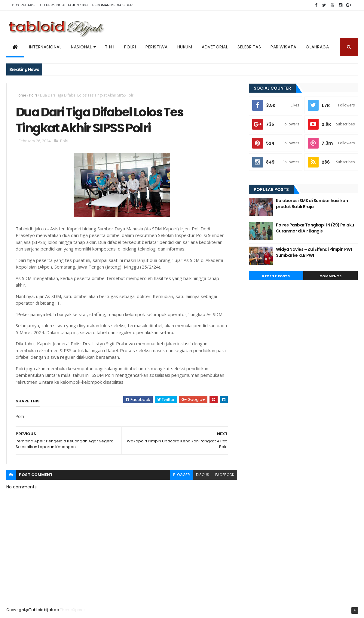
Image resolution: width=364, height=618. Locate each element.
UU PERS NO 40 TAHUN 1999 (64, 5)
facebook (225, 475)
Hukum (185, 47)
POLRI (130, 47)
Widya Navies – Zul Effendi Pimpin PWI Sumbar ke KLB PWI (314, 252)
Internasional (45, 47)
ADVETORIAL (215, 47)
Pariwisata (283, 47)
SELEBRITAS (249, 47)
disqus (203, 475)
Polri (33, 95)
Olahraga (317, 47)
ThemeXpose (72, 610)
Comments (331, 276)
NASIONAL (81, 47)
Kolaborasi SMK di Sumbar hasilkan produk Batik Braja (312, 204)
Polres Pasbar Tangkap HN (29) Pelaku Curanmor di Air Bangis (315, 228)
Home (21, 95)
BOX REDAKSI (24, 5)
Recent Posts (276, 276)
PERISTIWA (157, 47)
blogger (182, 475)
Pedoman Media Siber (113, 5)
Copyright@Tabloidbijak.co (33, 610)
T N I (110, 47)
